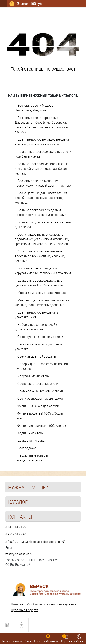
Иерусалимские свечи (33, 376)
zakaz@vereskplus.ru (19, 554)
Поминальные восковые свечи (40, 391)
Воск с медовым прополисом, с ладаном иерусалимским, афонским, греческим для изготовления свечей (42, 239)
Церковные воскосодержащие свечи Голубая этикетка (43, 154)
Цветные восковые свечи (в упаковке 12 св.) (36, 315)
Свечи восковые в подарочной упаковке (39, 347)
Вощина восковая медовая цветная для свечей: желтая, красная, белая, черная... (43, 169)
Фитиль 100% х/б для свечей (38, 406)
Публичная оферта (25, 610)
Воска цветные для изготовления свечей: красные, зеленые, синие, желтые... (41, 198)
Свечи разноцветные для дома (40, 399)
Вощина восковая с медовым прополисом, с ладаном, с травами (41, 212)
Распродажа (27, 448)
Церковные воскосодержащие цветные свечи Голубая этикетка (39, 283)
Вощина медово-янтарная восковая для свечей (43, 225)
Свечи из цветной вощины (37, 356)
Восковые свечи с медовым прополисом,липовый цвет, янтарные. (43, 183)
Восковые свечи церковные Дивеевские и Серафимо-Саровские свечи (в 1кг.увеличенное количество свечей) (42, 125)
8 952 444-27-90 (16, 534)
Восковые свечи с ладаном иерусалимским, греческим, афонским (43, 271)
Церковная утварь (31, 441)
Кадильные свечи (30, 433)
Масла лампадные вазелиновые (42, 293)
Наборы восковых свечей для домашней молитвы (38, 327)
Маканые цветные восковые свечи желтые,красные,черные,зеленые (42, 303)
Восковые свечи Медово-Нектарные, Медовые (35, 108)
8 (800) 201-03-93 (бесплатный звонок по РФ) (35, 542)
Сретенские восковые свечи (38, 384)
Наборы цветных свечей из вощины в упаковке (43, 366)
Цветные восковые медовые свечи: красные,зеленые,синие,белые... (42, 142)
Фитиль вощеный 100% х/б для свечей (39, 416)
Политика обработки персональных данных (44, 604)
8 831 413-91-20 (16, 527)
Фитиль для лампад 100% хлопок (42, 426)
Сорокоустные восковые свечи (40, 337)
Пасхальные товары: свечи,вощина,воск (32, 458)
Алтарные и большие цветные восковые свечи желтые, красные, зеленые (40, 256)
